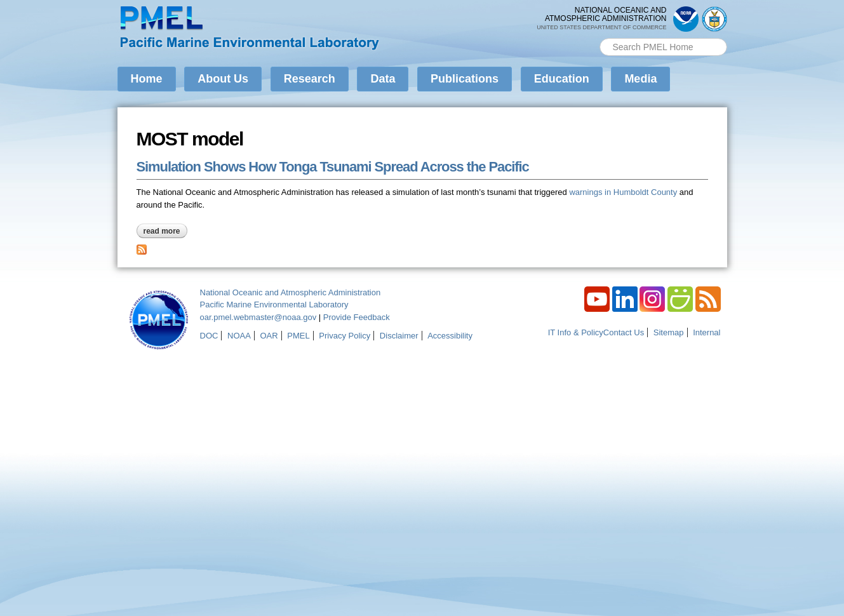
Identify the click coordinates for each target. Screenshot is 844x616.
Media (640, 79)
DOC (209, 336)
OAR (269, 336)
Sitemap (669, 332)
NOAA (239, 336)
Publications (465, 79)
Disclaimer (399, 336)
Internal (707, 332)
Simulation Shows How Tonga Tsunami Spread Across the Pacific (333, 167)
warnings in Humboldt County (623, 192)
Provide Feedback (357, 317)
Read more (165, 231)
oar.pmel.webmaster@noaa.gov (258, 317)
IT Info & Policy (576, 332)
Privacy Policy (345, 336)
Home (147, 79)
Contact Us (624, 332)
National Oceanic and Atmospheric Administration (291, 292)
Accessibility (450, 336)
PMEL (298, 336)
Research (310, 79)
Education (562, 79)
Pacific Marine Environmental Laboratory (274, 305)
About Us (223, 79)
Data (383, 79)
